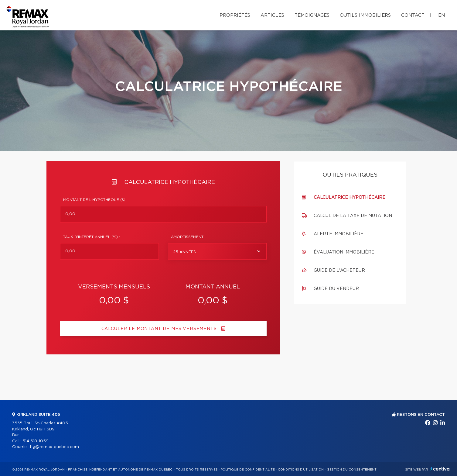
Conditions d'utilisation (301, 470)
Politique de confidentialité (248, 470)
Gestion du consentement (352, 470)
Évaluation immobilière (344, 252)
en (442, 15)
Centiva (440, 469)
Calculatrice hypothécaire (350, 198)
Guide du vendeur (336, 289)
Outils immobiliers (365, 15)
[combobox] (217, 251)
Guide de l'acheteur (339, 271)
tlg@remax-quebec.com (54, 447)
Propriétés (235, 15)
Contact (413, 15)
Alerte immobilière (339, 234)
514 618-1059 (36, 441)
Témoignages (312, 15)
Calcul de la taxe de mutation (353, 216)
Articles (272, 15)
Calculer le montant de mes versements (163, 329)
